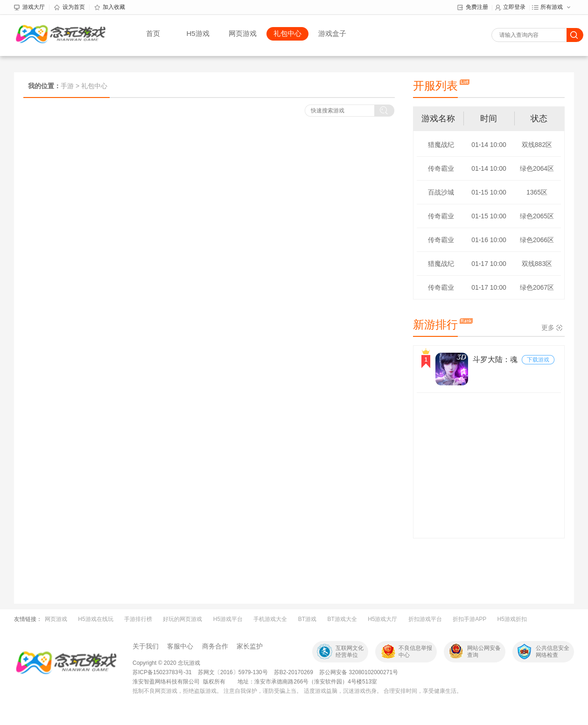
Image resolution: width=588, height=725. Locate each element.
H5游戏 (198, 33)
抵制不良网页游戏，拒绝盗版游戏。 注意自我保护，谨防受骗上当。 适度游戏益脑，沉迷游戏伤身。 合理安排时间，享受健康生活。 (297, 691)
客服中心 (180, 646)
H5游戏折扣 (512, 619)
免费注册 (473, 7)
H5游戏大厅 (382, 619)
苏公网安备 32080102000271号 (359, 672)
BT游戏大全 (342, 619)
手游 (67, 86)
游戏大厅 (29, 7)
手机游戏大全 (270, 619)
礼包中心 (287, 33)
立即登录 (510, 7)
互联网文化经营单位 (350, 652)
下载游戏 (538, 360)
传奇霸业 (441, 168)
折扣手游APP (469, 619)
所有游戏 (547, 7)
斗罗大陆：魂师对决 (495, 361)
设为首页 (70, 7)
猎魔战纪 (441, 145)
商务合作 (215, 646)
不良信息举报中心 (415, 652)
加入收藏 (110, 7)
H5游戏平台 (228, 619)
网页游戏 (243, 33)
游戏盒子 (332, 33)
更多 (548, 328)
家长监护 (250, 646)
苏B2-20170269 (294, 672)
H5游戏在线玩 (95, 619)
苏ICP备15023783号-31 (162, 672)
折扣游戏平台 (425, 619)
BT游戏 (307, 619)
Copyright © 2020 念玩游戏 (166, 663)
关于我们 (146, 646)
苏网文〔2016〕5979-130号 (234, 672)
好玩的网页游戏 (182, 619)
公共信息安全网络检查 (553, 652)
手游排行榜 (138, 619)
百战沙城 (441, 192)
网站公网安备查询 (484, 652)
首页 (153, 33)
